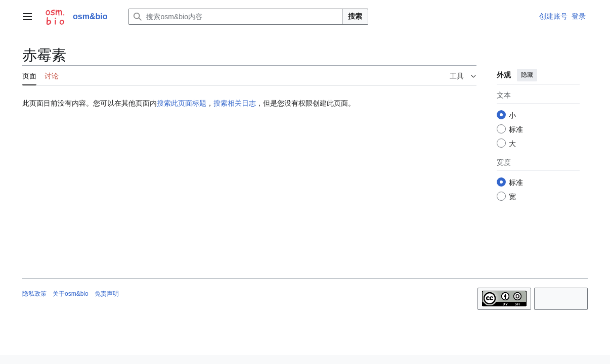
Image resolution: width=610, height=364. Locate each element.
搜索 (355, 16)
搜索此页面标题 (182, 103)
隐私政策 (34, 294)
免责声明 (107, 294)
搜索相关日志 (235, 103)
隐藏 (527, 75)
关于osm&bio (71, 294)
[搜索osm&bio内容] (235, 17)
